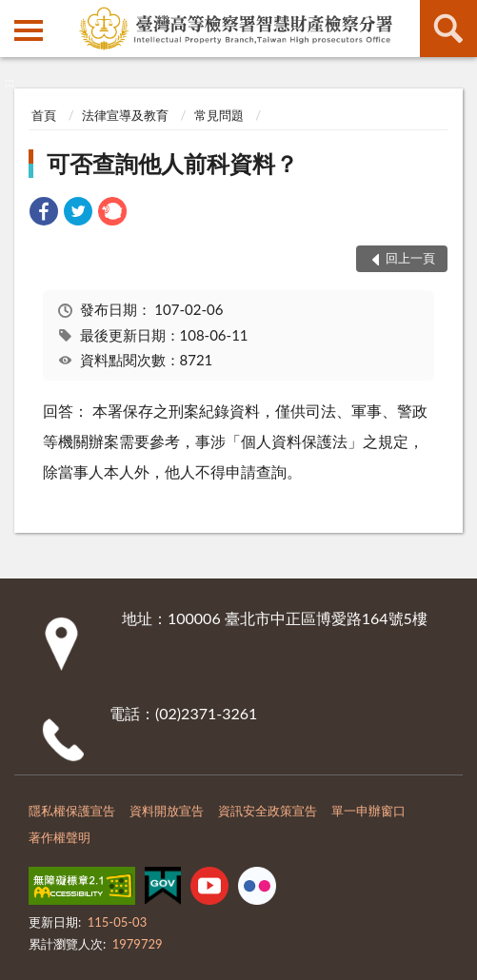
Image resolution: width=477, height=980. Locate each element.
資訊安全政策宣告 (268, 811)
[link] (44, 214)
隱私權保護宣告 (72, 811)
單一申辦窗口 (368, 811)
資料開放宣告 (167, 811)
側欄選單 (29, 30)
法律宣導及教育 (125, 115)
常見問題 (219, 115)
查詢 (448, 29)
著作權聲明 (60, 837)
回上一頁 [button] (410, 258)
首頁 (44, 115)
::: (15, 14)
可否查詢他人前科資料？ (172, 163)
